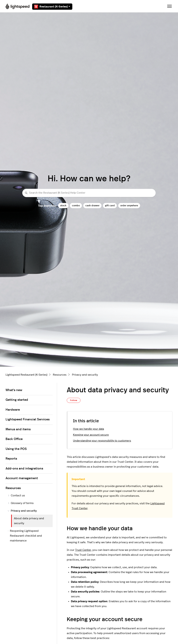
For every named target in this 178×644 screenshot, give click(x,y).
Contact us (16, 495)
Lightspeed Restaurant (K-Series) (26, 375)
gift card (110, 206)
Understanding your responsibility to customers (102, 441)
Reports (11, 459)
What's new (14, 390)
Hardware (13, 410)
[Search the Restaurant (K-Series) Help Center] (89, 193)
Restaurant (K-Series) (52, 7)
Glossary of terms (21, 503)
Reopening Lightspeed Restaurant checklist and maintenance (25, 536)
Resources (60, 375)
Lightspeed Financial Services (28, 420)
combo (76, 206)
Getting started (17, 400)
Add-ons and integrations (24, 469)
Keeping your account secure (91, 435)
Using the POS (16, 449)
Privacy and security (85, 375)
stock (63, 206)
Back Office (14, 439)
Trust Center (83, 550)
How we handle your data (88, 429)
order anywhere (129, 206)
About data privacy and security (29, 521)
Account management (22, 478)
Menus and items (18, 429)
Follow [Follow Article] (74, 400)
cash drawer (92, 206)
